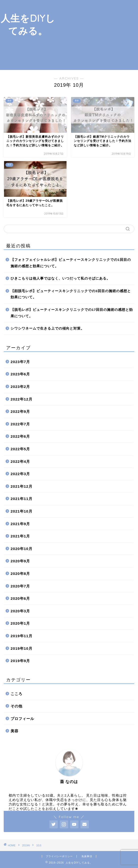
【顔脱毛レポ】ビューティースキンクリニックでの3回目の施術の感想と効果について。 (71, 294)
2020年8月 (20, 574)
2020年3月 (20, 611)
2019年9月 (20, 661)
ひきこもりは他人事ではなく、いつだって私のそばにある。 (60, 278)
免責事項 (87, 856)
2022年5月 (20, 449)
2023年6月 (20, 374)
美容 (15, 731)
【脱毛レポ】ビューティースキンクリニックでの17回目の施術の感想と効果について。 (72, 313)
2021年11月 (22, 499)
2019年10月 (22, 648)
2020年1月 (20, 623)
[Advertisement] (97, 34)
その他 (16, 706)
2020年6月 (20, 598)
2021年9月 (20, 524)
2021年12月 (22, 486)
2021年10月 (22, 511)
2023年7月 (20, 362)
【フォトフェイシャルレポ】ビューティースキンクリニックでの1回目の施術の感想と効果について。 (71, 263)
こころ (16, 694)
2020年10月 (22, 549)
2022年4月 (20, 461)
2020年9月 (20, 561)
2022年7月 (20, 424)
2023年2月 (20, 387)
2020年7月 (20, 586)
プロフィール (22, 719)
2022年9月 (20, 411)
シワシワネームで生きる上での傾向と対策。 (47, 328)
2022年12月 (22, 399)
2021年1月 (20, 536)
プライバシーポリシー (59, 856)
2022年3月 (20, 474)
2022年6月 (20, 436)
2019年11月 (22, 636)
